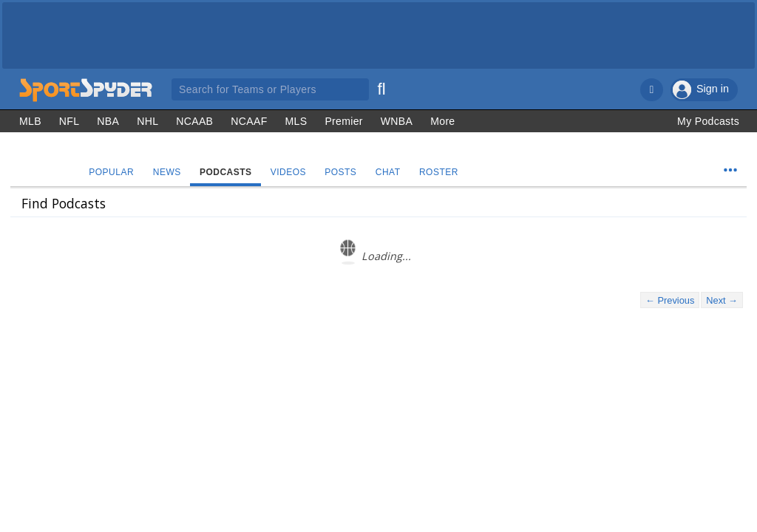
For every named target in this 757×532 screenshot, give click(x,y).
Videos (291, 172)
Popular (112, 172)
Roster (443, 172)
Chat (392, 172)
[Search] (381, 87)
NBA (108, 121)
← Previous (670, 300)
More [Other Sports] (442, 121)
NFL (69, 121)
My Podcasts (708, 121)
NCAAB (194, 121)
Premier (343, 121)
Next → (722, 300)
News (168, 172)
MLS (296, 121)
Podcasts (227, 172)
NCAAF (249, 121)
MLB (30, 121)
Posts (343, 172)
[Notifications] (652, 90)
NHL (147, 121)
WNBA (397, 121)
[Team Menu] (730, 170)
